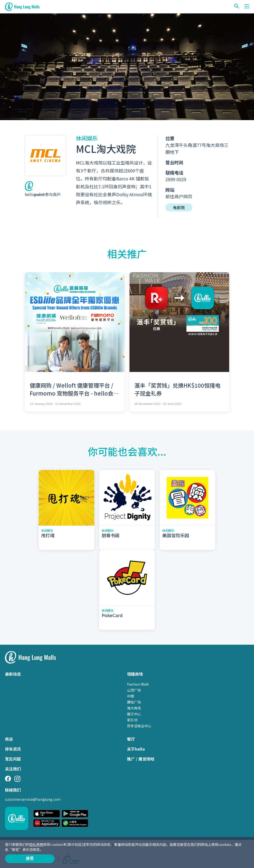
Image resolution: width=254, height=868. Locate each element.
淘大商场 (134, 708)
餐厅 (131, 739)
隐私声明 (36, 844)
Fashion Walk (138, 684)
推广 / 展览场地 (141, 759)
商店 (9, 739)
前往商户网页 (179, 196)
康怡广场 (134, 702)
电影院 (179, 207)
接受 (30, 858)
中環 (130, 696)
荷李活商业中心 (139, 726)
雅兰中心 (134, 714)
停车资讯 (13, 749)
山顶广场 (134, 690)
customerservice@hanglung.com (33, 799)
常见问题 (13, 759)
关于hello (136, 749)
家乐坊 (132, 720)
